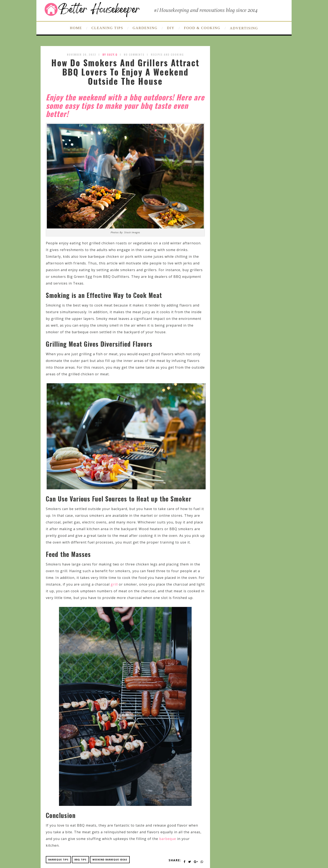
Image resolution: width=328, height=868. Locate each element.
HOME (76, 28)
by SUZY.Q (110, 54)
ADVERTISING (244, 28)
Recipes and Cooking (167, 54)
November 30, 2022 (82, 54)
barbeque (168, 839)
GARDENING (145, 28)
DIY (171, 28)
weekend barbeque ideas (110, 860)
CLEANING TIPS (107, 28)
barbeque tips (58, 860)
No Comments (134, 54)
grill (114, 584)
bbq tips (80, 860)
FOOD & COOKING (202, 28)
